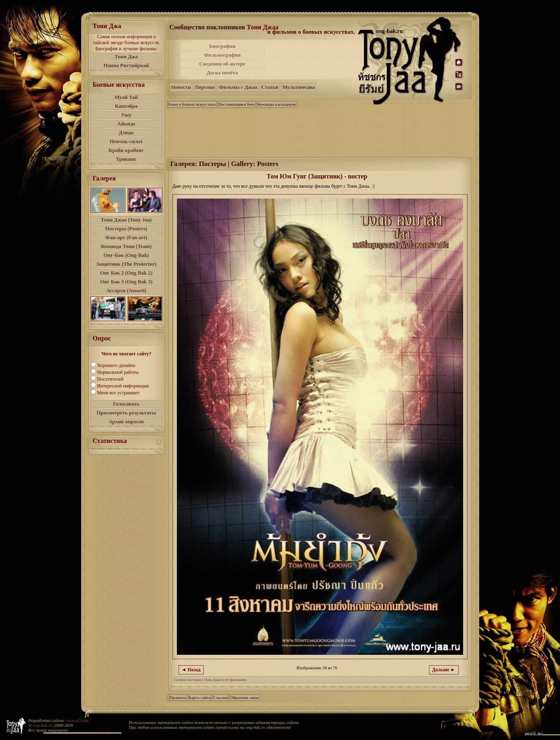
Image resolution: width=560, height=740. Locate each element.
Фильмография (222, 55)
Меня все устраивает (119, 393)
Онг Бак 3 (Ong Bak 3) (126, 282)
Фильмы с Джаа (238, 87)
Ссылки (221, 698)
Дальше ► (444, 670)
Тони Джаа (263, 27)
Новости (181, 87)
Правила (178, 698)
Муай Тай (126, 97)
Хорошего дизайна (116, 365)
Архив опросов (126, 421)
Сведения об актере (222, 64)
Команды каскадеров (276, 104)
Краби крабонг (126, 150)
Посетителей (111, 379)
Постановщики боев (237, 104)
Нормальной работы (118, 372)
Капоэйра (126, 106)
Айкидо (126, 124)
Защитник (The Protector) (126, 264)
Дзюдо (126, 132)
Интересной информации (123, 386)
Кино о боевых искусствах (192, 104)
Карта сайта (200, 698)
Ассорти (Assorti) (126, 290)
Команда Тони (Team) (126, 246)
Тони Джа (126, 56)
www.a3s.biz (77, 720)
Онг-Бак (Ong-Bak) (126, 255)
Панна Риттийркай (126, 65)
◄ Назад (191, 670)
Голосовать (126, 404)
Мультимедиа (298, 87)
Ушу (126, 115)
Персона (205, 87)
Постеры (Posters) (126, 229)
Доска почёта (222, 73)
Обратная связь (245, 698)
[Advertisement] (312, 59)
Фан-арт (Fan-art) (126, 237)
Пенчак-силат (126, 141)
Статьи (270, 87)
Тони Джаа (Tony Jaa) (126, 220)
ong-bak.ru (43, 725)
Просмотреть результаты (126, 413)
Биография (222, 46)
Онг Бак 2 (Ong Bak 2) (126, 273)
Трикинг (126, 159)
